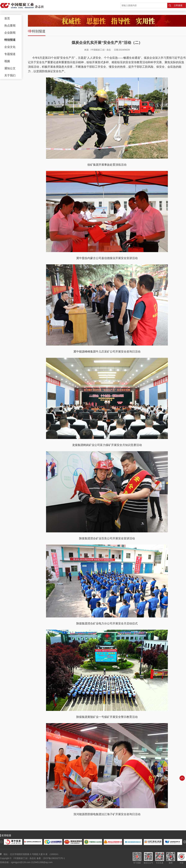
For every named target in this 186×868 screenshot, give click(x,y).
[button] (1, 842)
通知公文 (10, 68)
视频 (7, 61)
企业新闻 (10, 33)
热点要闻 (10, 26)
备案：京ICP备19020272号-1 (51, 858)
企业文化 (10, 47)
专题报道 (10, 54)
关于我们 (10, 75)
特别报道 (10, 40)
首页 (7, 18)
